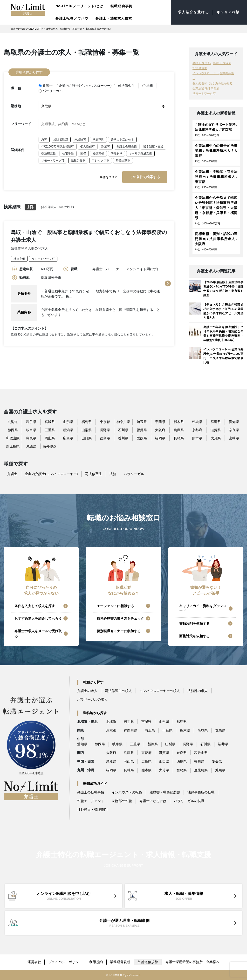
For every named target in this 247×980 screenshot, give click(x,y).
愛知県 (234, 422)
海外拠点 (50, 446)
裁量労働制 (78, 160)
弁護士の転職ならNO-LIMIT (26, 29)
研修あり (117, 153)
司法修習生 (124, 85)
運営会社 (34, 962)
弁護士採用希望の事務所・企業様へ (193, 962)
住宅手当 (68, 153)
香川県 (123, 438)
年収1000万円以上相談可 (58, 146)
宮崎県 (234, 438)
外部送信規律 (148, 962)
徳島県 (105, 438)
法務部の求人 (198, 691)
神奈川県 (123, 422)
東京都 (105, 422)
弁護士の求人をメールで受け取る (38, 634)
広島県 (68, 438)
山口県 (87, 438)
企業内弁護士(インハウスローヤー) (83, 85)
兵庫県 (179, 430)
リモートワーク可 (53, 160)
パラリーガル (51, 90)
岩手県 (31, 422)
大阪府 (160, 430)
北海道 (13, 422)
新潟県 (68, 430)
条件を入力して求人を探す (35, 606)
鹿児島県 (13, 446)
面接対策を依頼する (194, 636)
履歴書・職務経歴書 (165, 792)
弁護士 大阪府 (222, 63)
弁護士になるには (153, 801)
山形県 (68, 422)
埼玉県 (142, 422)
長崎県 (179, 438)
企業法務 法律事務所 (206, 88)
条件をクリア (109, 177)
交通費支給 (48, 153)
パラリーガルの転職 (189, 801)
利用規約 (96, 962)
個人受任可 (88, 146)
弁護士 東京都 (202, 63)
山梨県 (87, 430)
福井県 (142, 430)
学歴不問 (98, 139)
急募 (44, 139)
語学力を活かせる (122, 139)
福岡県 (160, 438)
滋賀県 (216, 430)
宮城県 (50, 422)
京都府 (197, 430)
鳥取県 (31, 438)
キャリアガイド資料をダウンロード (203, 608)
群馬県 (216, 422)
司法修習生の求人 (118, 691)
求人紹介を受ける (194, 12)
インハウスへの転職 (127, 792)
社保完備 (98, 153)
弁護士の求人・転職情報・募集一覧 (63, 29)
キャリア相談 (228, 12)
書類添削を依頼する (194, 624)
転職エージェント (91, 801)
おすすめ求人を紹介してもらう (38, 618)
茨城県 (197, 422)
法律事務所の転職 (201, 792)
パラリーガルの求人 (92, 699)
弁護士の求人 (87, 691)
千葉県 (160, 422)
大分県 (216, 438)
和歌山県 (13, 438)
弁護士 (46, 85)
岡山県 (50, 438)
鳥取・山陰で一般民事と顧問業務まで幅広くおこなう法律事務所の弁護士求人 (89, 236)
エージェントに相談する (115, 606)
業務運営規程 (121, 962)
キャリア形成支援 (140, 153)
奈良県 (234, 430)
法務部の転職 (122, 801)
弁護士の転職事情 (91, 792)
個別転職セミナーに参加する (119, 631)
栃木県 (179, 422)
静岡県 (13, 430)
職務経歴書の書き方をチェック (120, 618)
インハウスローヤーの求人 (160, 691)
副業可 (106, 146)
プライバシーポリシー (65, 962)
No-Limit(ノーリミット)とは (79, 6)
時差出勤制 (123, 160)
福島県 (87, 422)
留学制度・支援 (153, 146)
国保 (83, 153)
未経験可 (80, 139)
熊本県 (197, 438)
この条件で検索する (145, 176)
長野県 (105, 430)
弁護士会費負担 (127, 146)
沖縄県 (31, 446)
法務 (148, 85)
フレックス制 (101, 160)
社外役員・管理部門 (92, 810)
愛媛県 (142, 438)
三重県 (50, 430)
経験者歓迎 (61, 139)
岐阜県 (31, 430)
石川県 (123, 430)
